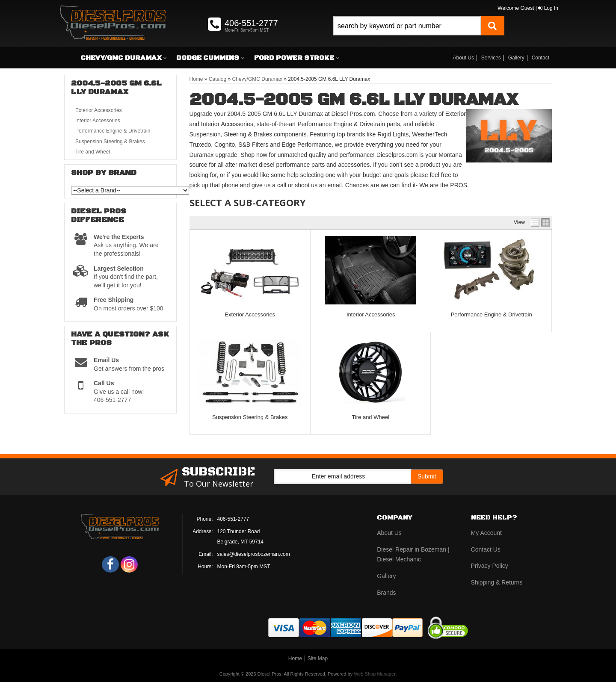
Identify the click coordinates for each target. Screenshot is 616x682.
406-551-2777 (233, 519)
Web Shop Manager (375, 674)
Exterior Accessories (250, 314)
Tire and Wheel (370, 417)
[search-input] (407, 26)
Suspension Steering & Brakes (250, 417)
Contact (540, 58)
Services (491, 58)
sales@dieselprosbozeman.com (254, 554)
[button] (419, 35)
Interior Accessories (371, 314)
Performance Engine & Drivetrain (492, 314)
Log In (548, 8)
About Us (463, 58)
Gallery (516, 58)
